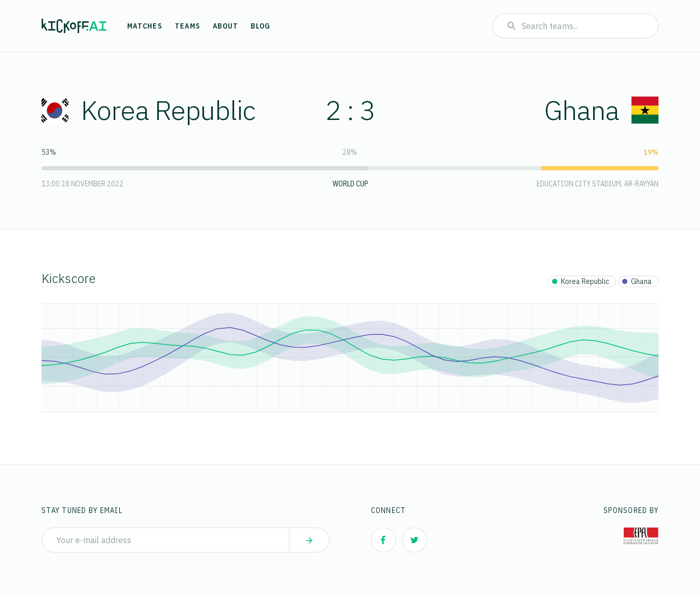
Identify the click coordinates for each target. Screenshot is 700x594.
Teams (188, 26)
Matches (145, 26)
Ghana (601, 110)
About (225, 26)
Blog (260, 26)
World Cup (350, 184)
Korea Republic (148, 110)
